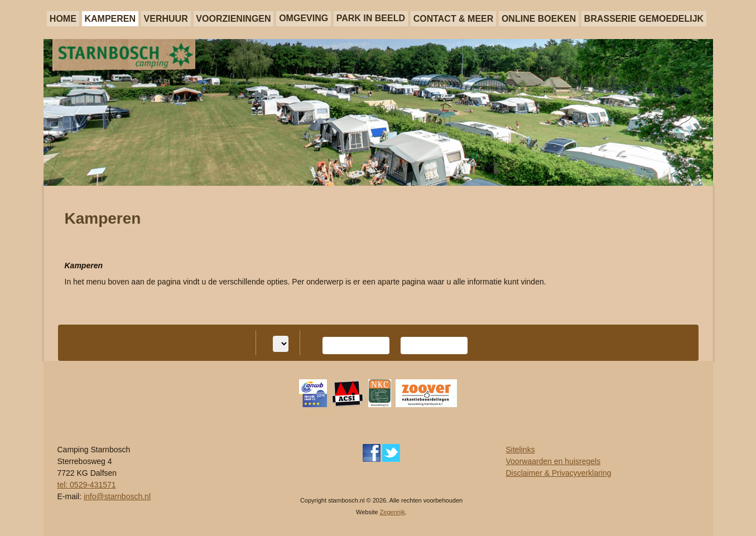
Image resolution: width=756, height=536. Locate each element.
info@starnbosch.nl (117, 496)
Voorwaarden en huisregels (553, 461)
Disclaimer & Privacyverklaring (559, 473)
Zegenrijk (393, 512)
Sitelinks (521, 450)
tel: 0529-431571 (87, 485)
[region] (378, 112)
